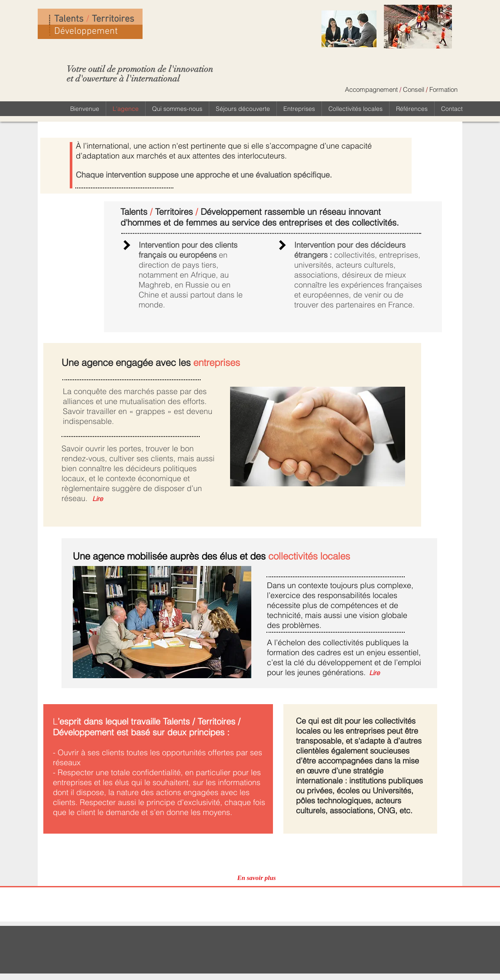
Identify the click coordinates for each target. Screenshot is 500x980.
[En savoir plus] (256, 878)
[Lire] (97, 498)
